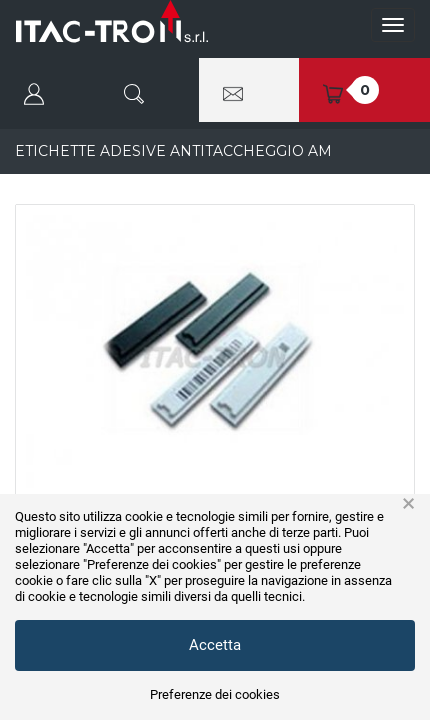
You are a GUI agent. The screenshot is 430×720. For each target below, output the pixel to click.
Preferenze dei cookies (215, 694)
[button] (50, 90)
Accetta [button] (215, 645)
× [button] (408, 504)
